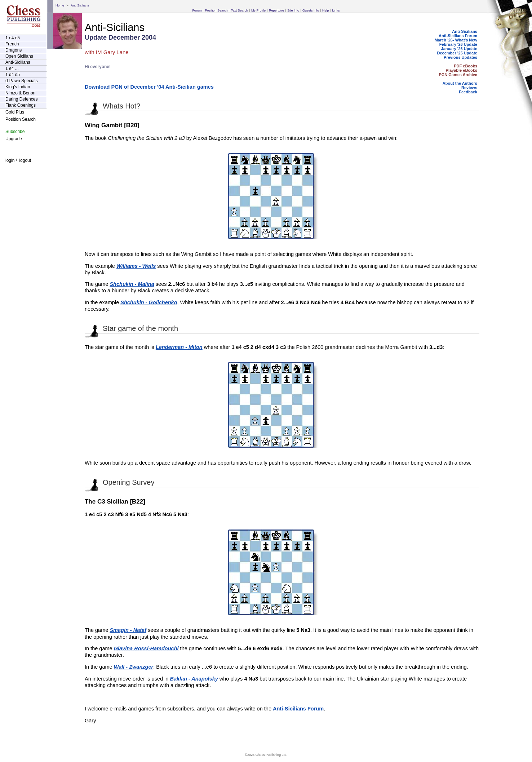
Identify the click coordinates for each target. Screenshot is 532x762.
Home (60, 5)
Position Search (216, 10)
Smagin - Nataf (128, 630)
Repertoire (276, 10)
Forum (197, 10)
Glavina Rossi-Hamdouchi (146, 648)
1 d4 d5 (13, 75)
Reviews (469, 88)
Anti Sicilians (80, 5)
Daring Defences (21, 99)
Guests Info (311, 10)
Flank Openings (21, 105)
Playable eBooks (462, 70)
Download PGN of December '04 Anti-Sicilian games (149, 87)
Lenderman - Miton (179, 347)
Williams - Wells (136, 266)
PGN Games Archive (458, 75)
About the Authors (460, 83)
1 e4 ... (12, 68)
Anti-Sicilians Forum (458, 36)
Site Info (293, 10)
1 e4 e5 (13, 38)
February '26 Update (458, 44)
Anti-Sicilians (18, 62)
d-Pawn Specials (21, 81)
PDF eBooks (465, 66)
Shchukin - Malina (132, 284)
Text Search (239, 10)
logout (25, 160)
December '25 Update (457, 53)
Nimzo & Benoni (21, 93)
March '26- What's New (456, 40)
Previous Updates (460, 57)
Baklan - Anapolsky (194, 679)
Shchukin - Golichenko (149, 302)
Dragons (14, 50)
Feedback (468, 92)
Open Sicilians (19, 56)
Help (326, 10)
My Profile (258, 10)
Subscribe (15, 132)
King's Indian (18, 87)
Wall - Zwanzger (134, 667)
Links (336, 10)
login (10, 160)
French (12, 44)
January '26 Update (459, 49)
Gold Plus (15, 112)
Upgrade (14, 139)
